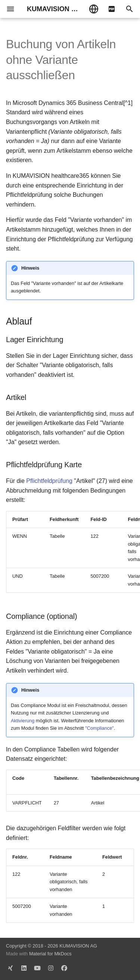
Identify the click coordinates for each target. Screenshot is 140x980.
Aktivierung (23, 721)
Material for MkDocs (50, 954)
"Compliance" (99, 728)
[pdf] (112, 9)
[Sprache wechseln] (94, 9)
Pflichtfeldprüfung (49, 481)
